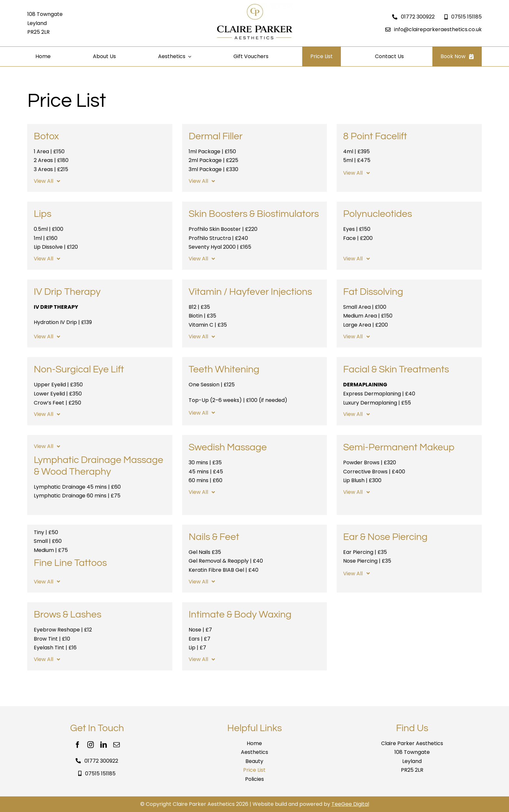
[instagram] (91, 745)
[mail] (117, 745)
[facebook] (78, 745)
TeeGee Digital (350, 804)
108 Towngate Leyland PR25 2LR (45, 23)
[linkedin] (104, 745)
